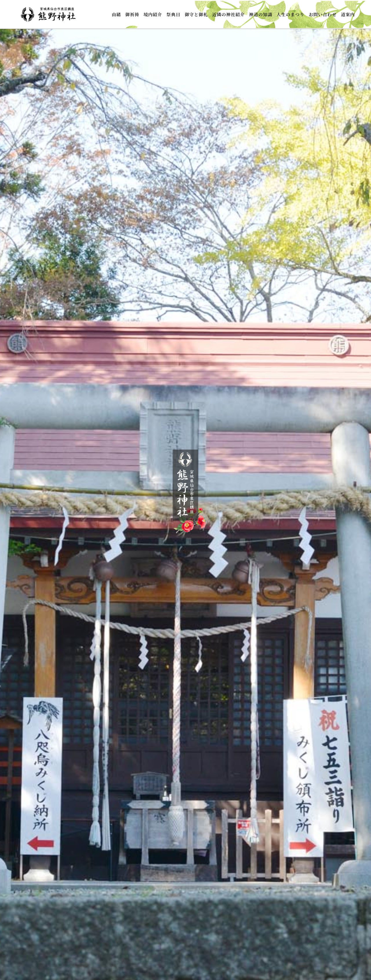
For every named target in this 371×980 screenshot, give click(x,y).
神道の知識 (261, 14)
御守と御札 (196, 14)
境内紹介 (153, 14)
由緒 (116, 14)
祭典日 (173, 14)
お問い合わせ (323, 14)
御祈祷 (132, 14)
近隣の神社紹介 (228, 14)
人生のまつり (290, 14)
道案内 (348, 14)
